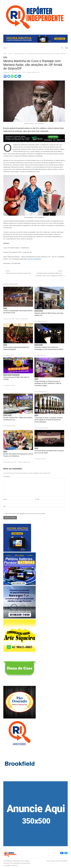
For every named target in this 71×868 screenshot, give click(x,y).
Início (48, 861)
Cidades (37, 311)
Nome (5, 499)
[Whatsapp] (12, 76)
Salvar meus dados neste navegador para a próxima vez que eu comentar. (25, 514)
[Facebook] (5, 76)
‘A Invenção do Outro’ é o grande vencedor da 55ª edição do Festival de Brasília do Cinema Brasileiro (49, 420)
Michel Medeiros (16, 375)
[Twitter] (9, 76)
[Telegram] (16, 76)
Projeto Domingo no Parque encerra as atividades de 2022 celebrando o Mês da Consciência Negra (48, 383)
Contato (52, 861)
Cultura (5, 57)
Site (4, 506)
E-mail (37, 499)
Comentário (7, 476)
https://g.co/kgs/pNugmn (34, 259)
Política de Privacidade (61, 861)
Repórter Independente (33, 72)
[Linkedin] (20, 76)
